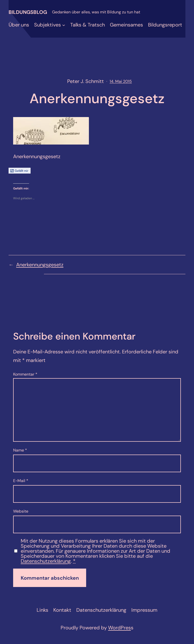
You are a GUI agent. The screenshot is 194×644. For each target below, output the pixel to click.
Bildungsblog (28, 12)
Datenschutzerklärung (46, 561)
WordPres (119, 628)
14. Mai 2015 (121, 81)
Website (21, 511)
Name (20, 450)
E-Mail (21, 481)
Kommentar (25, 374)
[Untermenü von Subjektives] (64, 25)
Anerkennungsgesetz (40, 265)
